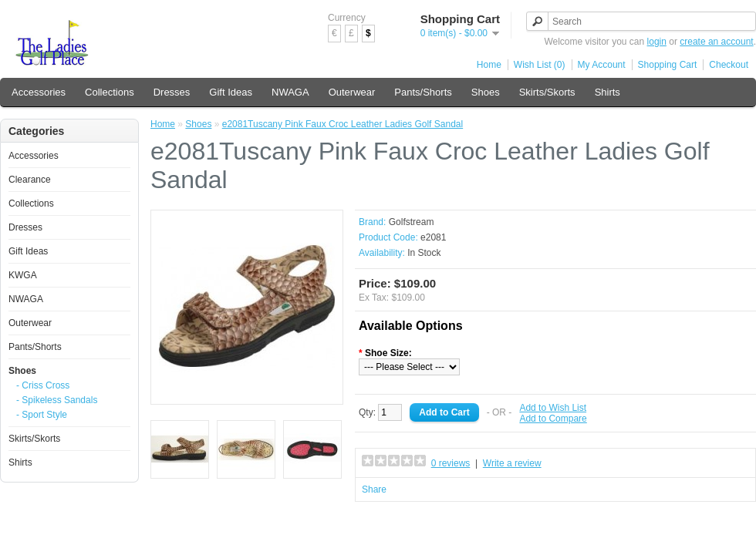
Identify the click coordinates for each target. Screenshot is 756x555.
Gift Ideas (231, 92)
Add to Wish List (553, 408)
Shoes (486, 92)
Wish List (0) (540, 65)
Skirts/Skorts (547, 92)
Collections (110, 92)
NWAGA (290, 92)
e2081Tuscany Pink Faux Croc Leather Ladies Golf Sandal (343, 124)
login (657, 42)
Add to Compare (553, 419)
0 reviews (451, 463)
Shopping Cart (668, 65)
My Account (602, 65)
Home (489, 65)
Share (374, 489)
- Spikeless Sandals (57, 400)
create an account (716, 42)
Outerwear (352, 92)
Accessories (39, 92)
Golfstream (412, 222)
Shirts (607, 92)
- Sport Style (42, 415)
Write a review (512, 463)
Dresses (172, 92)
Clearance (30, 180)
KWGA (23, 275)
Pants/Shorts (423, 92)
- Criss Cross (43, 385)
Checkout (729, 65)
